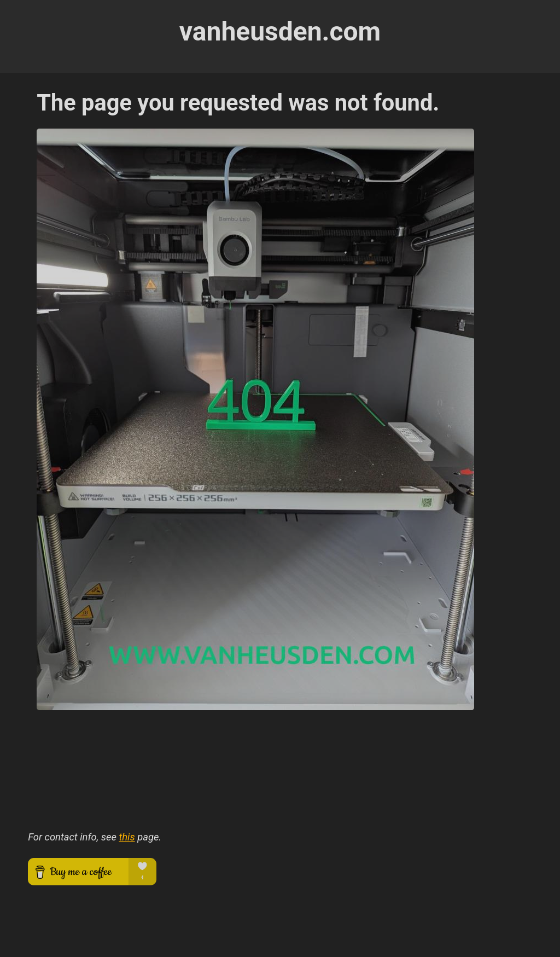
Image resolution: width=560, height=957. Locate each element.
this (127, 837)
